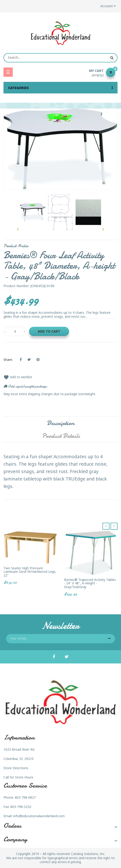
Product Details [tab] (61, 436)
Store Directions (16, 768)
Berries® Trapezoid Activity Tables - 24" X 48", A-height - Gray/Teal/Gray (90, 583)
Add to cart (49, 331)
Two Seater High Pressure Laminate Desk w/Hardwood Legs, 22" (30, 572)
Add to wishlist (18, 377)
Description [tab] (61, 423)
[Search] (60, 58)
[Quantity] (15, 331)
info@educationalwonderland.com (39, 816)
